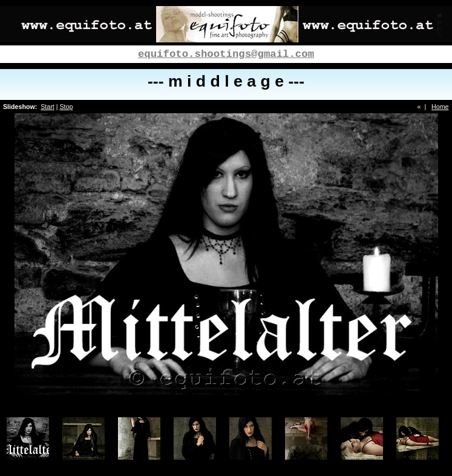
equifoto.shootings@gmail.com (226, 54)
